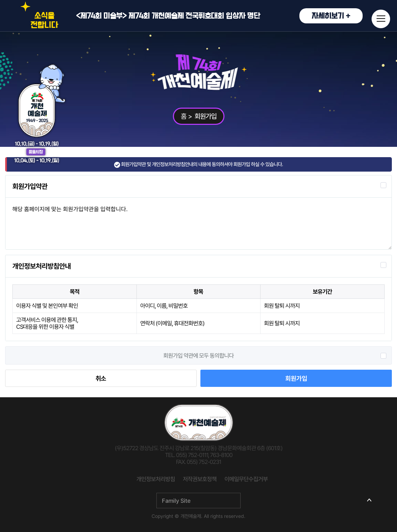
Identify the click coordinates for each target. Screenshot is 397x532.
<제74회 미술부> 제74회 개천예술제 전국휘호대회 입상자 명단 (219, 16)
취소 (101, 378)
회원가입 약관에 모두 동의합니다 (198, 356)
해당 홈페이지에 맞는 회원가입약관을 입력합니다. (198, 224)
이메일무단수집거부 (246, 479)
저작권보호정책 (200, 479)
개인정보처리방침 (156, 479)
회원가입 (296, 378)
